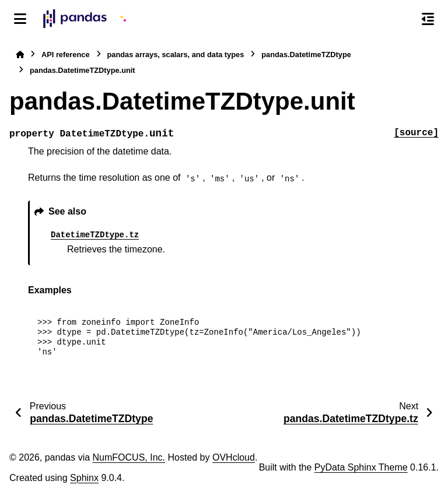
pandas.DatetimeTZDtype (306, 55)
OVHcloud (234, 457)
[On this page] (428, 19)
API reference (66, 55)
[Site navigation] (20, 19)
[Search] (403, 19)
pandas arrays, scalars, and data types (176, 55)
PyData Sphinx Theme (361, 467)
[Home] (20, 55)
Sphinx (84, 478)
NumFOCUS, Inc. (129, 457)
